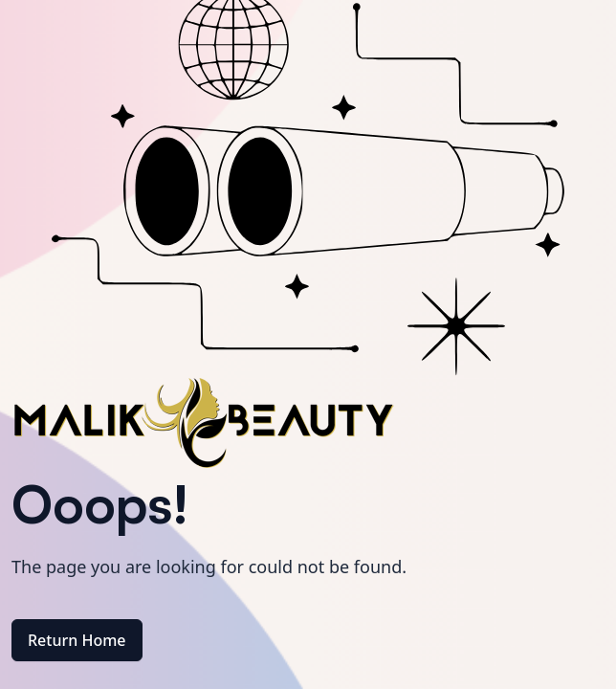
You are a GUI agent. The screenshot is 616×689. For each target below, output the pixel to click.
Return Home (77, 640)
